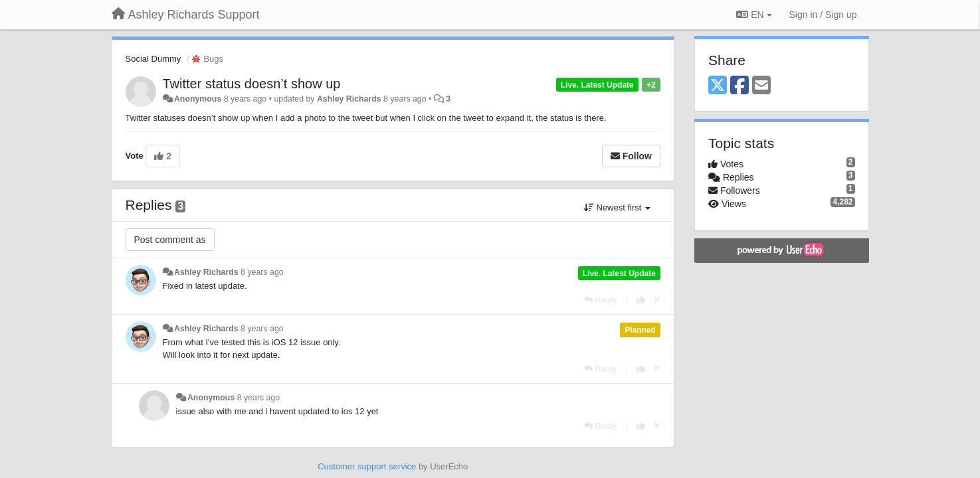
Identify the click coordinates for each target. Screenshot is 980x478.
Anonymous (198, 99)
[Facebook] (739, 86)
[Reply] (601, 300)
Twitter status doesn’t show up (252, 84)
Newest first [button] (617, 207)
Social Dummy (153, 59)
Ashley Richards (349, 99)
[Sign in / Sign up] (823, 15)
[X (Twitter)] (718, 86)
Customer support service (367, 466)
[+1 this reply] (641, 300)
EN (754, 15)
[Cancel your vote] (657, 300)
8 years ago (262, 272)
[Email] (761, 86)
